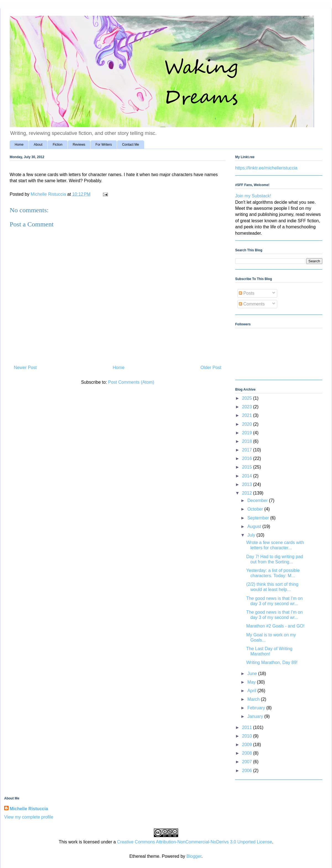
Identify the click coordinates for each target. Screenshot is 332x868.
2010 (248, 736)
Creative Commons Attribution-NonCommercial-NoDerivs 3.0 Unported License (194, 842)
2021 (248, 415)
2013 (248, 484)
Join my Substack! (253, 196)
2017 (248, 450)
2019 (248, 433)
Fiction (57, 145)
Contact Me (130, 145)
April (252, 691)
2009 (248, 745)
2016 (248, 458)
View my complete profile (29, 817)
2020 (248, 424)
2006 (248, 771)
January (256, 716)
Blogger (194, 856)
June (253, 674)
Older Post (211, 368)
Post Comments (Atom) (131, 382)
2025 (248, 398)
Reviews (79, 145)
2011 (248, 727)
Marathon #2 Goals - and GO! (275, 626)
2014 (248, 476)
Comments (252, 304)
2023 (248, 407)
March (254, 699)
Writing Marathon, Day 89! (272, 662)
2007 (248, 762)
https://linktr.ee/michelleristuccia (266, 168)
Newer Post (25, 368)
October (256, 509)
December (258, 500)
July (252, 535)
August (255, 526)
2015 (248, 467)
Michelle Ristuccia (29, 809)
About (38, 145)
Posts (247, 293)
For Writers (104, 145)
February (257, 708)
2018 (248, 441)
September (259, 518)
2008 (248, 753)
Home (19, 145)
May (252, 682)
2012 (248, 493)
